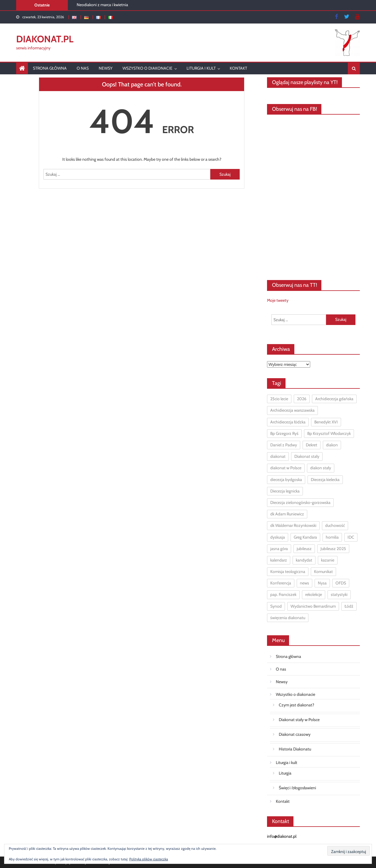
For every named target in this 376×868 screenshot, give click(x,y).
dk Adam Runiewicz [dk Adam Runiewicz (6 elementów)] (287, 514)
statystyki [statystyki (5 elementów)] (339, 594)
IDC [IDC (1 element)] (351, 537)
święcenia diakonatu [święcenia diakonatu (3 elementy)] (288, 618)
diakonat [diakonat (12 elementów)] (278, 456)
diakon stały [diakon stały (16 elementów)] (321, 468)
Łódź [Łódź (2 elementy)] (349, 606)
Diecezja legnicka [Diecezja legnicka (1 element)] (285, 491)
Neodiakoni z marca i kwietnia (102, 5)
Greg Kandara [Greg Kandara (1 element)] (305, 537)
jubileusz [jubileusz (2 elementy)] (304, 549)
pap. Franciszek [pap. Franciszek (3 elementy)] (283, 594)
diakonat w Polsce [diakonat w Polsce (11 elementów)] (286, 468)
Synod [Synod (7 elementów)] (276, 606)
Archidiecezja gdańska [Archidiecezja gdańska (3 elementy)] (334, 399)
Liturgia (285, 773)
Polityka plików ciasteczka (149, 859)
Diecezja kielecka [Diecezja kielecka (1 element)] (325, 480)
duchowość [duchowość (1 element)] (335, 525)
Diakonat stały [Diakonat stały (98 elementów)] (307, 456)
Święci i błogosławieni (297, 788)
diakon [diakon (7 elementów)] (332, 445)
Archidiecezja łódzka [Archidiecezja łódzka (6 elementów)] (288, 422)
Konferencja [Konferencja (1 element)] (281, 583)
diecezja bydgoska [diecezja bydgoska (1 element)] (286, 480)
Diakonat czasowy (295, 734)
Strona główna (50, 68)
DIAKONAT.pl (45, 39)
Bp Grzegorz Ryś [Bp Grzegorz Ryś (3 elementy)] (284, 433)
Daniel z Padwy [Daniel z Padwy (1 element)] (284, 445)
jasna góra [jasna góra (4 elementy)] (279, 549)
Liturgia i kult (201, 68)
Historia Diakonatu (295, 749)
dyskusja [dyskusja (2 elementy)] (278, 537)
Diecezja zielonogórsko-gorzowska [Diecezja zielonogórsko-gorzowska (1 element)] (300, 502)
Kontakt (238, 68)
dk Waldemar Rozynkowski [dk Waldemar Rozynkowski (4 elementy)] (293, 525)
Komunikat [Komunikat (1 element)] (323, 572)
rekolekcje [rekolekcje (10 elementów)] (314, 594)
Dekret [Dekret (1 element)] (312, 445)
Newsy (106, 68)
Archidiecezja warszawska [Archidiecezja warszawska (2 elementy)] (292, 410)
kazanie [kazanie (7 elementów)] (328, 560)
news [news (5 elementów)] (304, 583)
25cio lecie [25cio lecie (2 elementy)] (279, 399)
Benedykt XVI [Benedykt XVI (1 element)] (326, 422)
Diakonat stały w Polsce (299, 720)
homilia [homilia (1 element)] (332, 537)
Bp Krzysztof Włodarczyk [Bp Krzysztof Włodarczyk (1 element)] (329, 433)
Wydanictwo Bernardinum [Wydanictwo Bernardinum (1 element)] (313, 606)
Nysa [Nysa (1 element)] (322, 583)
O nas (83, 68)
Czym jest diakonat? (296, 705)
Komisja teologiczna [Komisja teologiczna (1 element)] (288, 572)
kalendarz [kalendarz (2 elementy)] (279, 560)
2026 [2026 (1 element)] (302, 399)
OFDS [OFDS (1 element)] (341, 583)
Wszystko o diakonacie (147, 68)
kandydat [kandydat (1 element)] (304, 560)
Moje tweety (278, 300)
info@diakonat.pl (282, 836)
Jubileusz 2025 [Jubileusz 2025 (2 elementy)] (333, 549)
